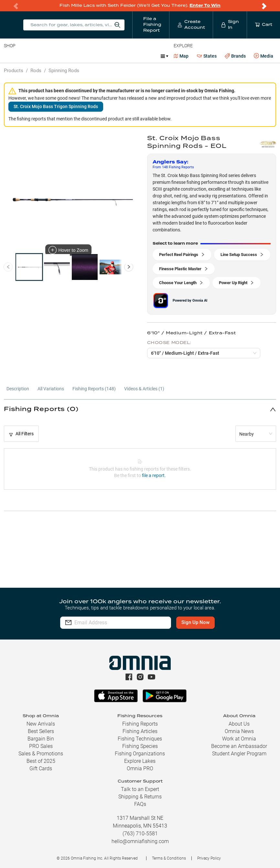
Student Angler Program (239, 754)
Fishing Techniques (140, 739)
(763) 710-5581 (140, 834)
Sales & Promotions (41, 754)
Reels (71, 56)
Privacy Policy (209, 858)
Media (264, 56)
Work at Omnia (239, 739)
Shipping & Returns (140, 797)
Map (181, 56)
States (207, 56)
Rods (49, 56)
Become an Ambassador (239, 746)
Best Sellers (41, 731)
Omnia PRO (140, 768)
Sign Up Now (196, 622)
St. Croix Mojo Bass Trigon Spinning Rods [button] (56, 106)
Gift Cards (41, 768)
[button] (140, 409)
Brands (235, 56)
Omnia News (239, 731)
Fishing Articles (140, 731)
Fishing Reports (140, 724)
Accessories (128, 56)
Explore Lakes (140, 761)
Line (29, 56)
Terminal (96, 56)
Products (14, 71)
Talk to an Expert (140, 789)
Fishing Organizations (140, 754)
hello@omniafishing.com (140, 841)
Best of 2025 (41, 761)
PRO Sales (41, 746)
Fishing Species (140, 746)
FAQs (140, 804)
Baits (9, 56)
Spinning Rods (64, 71)
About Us (239, 724)
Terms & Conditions (169, 858)
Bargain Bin (41, 739)
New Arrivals (41, 724)
